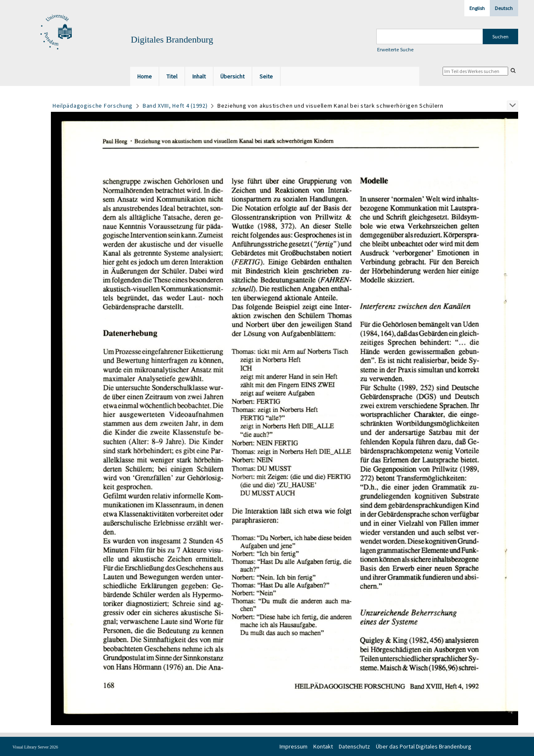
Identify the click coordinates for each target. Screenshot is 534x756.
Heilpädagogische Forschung (93, 106)
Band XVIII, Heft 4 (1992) (175, 106)
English (477, 8)
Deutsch (504, 8)
